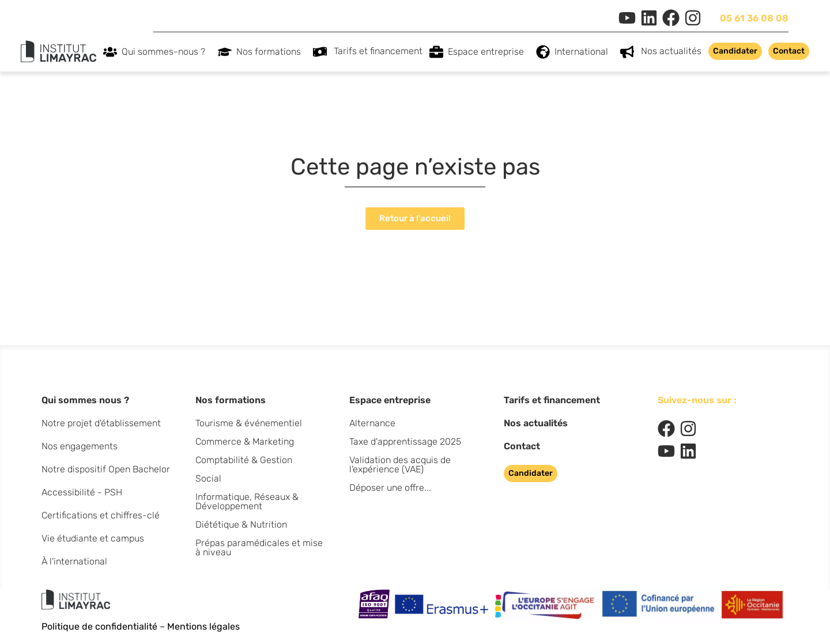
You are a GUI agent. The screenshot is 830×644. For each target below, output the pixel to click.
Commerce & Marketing (245, 442)
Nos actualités (671, 51)
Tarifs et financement (378, 51)
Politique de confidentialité (99, 626)
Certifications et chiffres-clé (101, 515)
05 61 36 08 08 (754, 18)
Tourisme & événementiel (249, 423)
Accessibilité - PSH (82, 492)
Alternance (372, 423)
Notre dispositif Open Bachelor (106, 469)
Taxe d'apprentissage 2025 (405, 442)
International (584, 52)
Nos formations (271, 52)
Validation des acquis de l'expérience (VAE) (400, 465)
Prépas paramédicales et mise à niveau (259, 548)
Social (208, 478)
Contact (522, 446)
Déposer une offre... (390, 488)
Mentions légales (203, 626)
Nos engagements (80, 446)
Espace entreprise (489, 52)
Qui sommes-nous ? (166, 52)
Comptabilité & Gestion (244, 460)
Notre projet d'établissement (101, 423)
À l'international (74, 561)
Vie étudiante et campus (93, 538)
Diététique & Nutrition (241, 524)
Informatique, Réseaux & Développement (247, 501)
